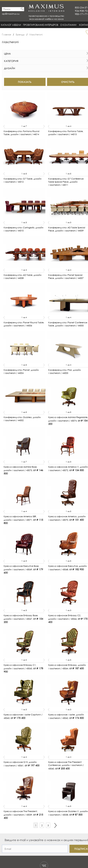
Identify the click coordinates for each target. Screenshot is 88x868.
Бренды (20, 35)
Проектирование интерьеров (41, 25)
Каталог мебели (11, 25)
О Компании (68, 25)
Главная (6, 35)
